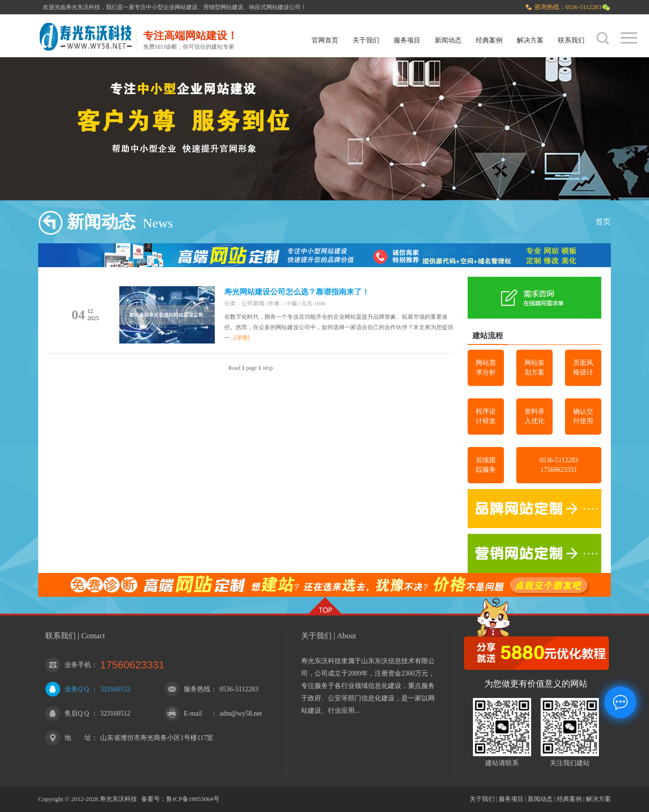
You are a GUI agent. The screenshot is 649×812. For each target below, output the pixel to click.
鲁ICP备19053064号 (193, 799)
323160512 (115, 689)
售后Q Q (77, 713)
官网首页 (325, 40)
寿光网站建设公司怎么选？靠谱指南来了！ (297, 292)
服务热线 (197, 689)
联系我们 (571, 40)
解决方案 (530, 40)
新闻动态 (448, 40)
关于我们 (366, 40)
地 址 (78, 738)
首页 (603, 222)
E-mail (193, 713)
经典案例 (489, 40)
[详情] (242, 338)
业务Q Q (77, 689)
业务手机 (78, 665)
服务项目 (407, 40)
